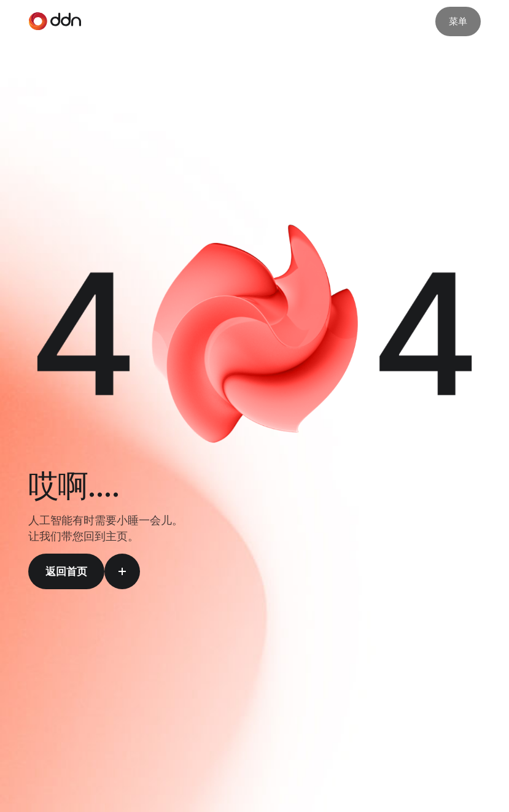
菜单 (458, 21)
